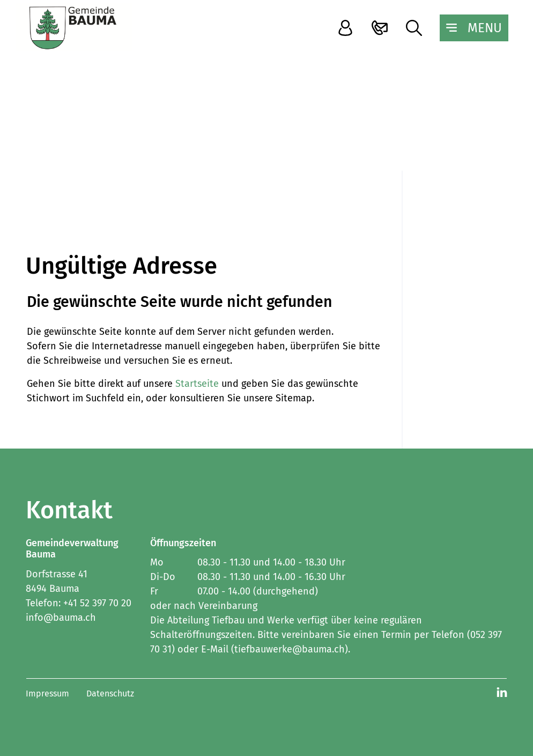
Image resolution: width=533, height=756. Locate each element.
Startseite (197, 384)
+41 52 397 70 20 (97, 603)
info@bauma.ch (61, 618)
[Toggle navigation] (474, 28)
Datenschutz (110, 693)
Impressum (47, 693)
